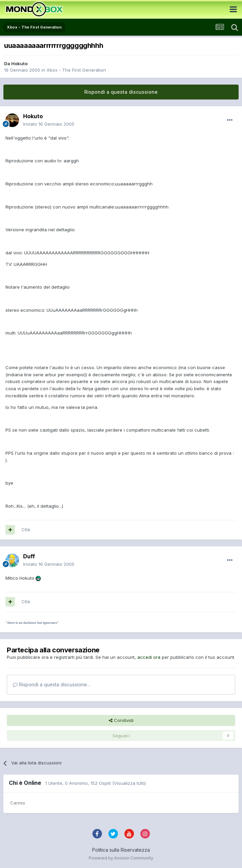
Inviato (49, 124)
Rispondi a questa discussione (121, 92)
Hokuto (19, 64)
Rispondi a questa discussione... (51, 684)
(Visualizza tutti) (129, 783)
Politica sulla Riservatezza (121, 850)
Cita (26, 529)
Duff (29, 556)
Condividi (121, 720)
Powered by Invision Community (121, 858)
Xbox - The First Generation (76, 70)
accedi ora (149, 657)
